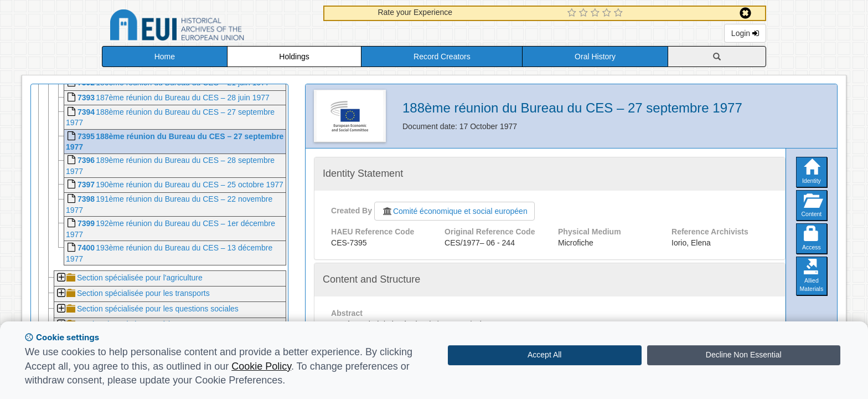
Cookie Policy (261, 366)
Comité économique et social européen (454, 211)
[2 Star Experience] (585, 13)
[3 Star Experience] (596, 13)
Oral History (595, 57)
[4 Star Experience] (608, 13)
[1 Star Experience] (573, 13)
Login (745, 33)
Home (165, 57)
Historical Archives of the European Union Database (208, 27)
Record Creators (442, 57)
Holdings (294, 57)
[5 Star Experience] (620, 13)
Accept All (544, 355)
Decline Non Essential (744, 355)
